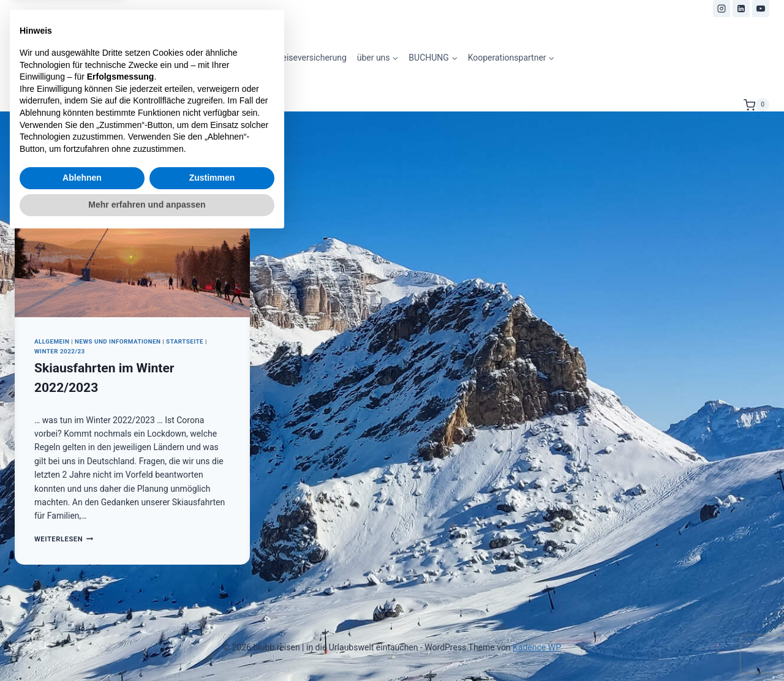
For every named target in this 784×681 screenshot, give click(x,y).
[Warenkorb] (756, 105)
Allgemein (52, 341)
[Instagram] (722, 9)
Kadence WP (537, 647)
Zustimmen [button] (212, 621)
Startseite (185, 341)
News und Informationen (118, 341)
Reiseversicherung (312, 58)
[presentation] (132, 239)
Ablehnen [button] (82, 621)
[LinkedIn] (741, 9)
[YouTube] (761, 9)
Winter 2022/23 (60, 351)
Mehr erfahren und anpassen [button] (147, 647)
